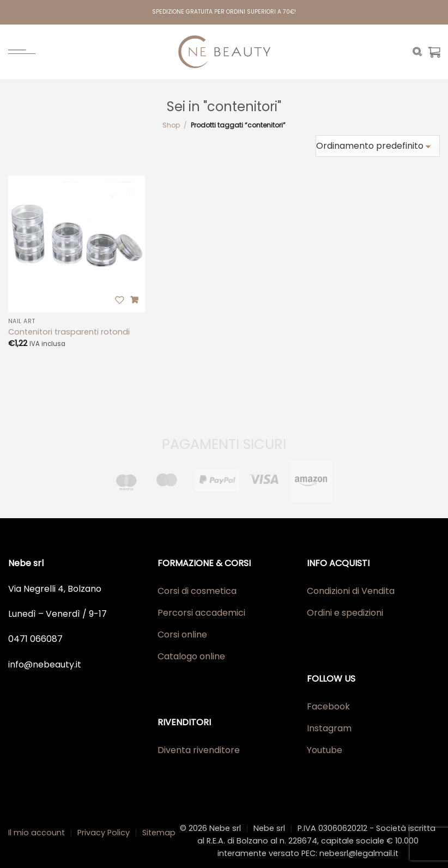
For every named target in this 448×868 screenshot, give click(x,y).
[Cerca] (417, 52)
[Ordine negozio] (378, 146)
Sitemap (159, 833)
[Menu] (22, 52)
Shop (171, 125)
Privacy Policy (104, 833)
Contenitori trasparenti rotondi (69, 332)
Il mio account (37, 833)
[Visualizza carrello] (434, 52)
